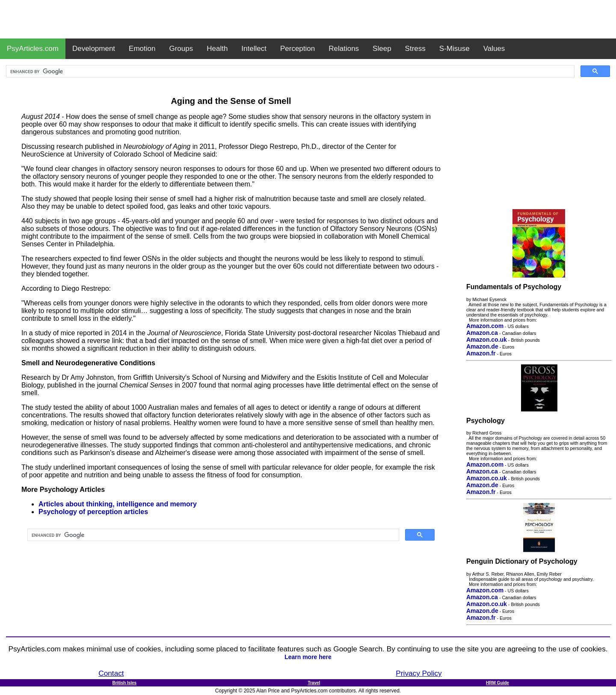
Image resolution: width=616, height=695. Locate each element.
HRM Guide (498, 683)
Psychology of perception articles (93, 512)
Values (494, 49)
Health (217, 49)
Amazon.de (482, 346)
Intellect (254, 49)
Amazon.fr (481, 353)
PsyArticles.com (33, 49)
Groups (181, 49)
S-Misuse (455, 49)
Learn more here (308, 657)
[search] (289, 71)
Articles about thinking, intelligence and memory (118, 504)
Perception (298, 49)
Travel (314, 683)
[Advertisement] (308, 19)
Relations (344, 49)
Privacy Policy (419, 673)
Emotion (142, 49)
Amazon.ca (482, 333)
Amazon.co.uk (487, 340)
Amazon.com (485, 326)
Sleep (382, 49)
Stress (415, 49)
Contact (111, 673)
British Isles (124, 683)
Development (94, 49)
